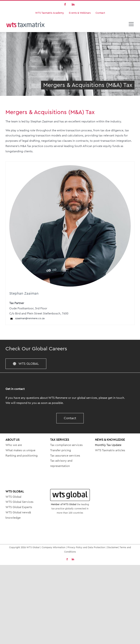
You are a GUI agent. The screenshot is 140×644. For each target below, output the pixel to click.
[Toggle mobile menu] (132, 24)
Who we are (14, 445)
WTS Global (13, 497)
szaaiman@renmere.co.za (27, 319)
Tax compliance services (66, 445)
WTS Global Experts (19, 507)
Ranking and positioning (22, 456)
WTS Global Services (19, 502)
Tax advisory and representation (61, 463)
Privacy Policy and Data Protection (86, 547)
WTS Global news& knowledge (18, 515)
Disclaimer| (113, 547)
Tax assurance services (65, 456)
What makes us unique (20, 450)
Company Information (54, 547)
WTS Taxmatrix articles (110, 450)
